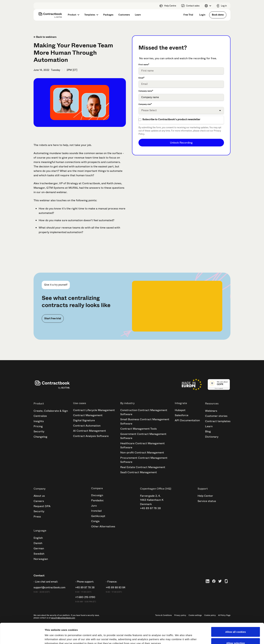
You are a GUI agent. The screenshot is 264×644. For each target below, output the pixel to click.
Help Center (205, 496)
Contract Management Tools (138, 429)
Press (37, 517)
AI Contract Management (90, 431)
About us (39, 496)
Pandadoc (97, 500)
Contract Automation (87, 426)
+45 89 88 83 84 (116, 588)
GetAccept (98, 516)
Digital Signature (84, 420)
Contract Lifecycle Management (94, 410)
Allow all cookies (236, 613)
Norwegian (41, 559)
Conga (95, 521)
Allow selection (235, 624)
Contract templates (218, 421)
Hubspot (180, 410)
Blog (208, 431)
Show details (179, 635)
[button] (208, 6)
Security (39, 431)
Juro (94, 506)
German (39, 548)
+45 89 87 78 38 (150, 508)
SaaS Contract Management (139, 472)
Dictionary (212, 437)
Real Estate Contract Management (143, 467)
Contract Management (88, 415)
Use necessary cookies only (236, 635)
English (38, 538)
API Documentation (187, 420)
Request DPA (42, 506)
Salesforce (182, 415)
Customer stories (216, 416)
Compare (97, 488)
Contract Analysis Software (91, 436)
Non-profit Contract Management (142, 453)
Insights (39, 421)
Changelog (40, 437)
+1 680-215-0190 (85, 597)
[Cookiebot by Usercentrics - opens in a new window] (22, 637)
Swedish (39, 554)
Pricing (38, 426)
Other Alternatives (103, 526)
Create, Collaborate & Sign (51, 411)
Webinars (211, 411)
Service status (207, 501)
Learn (209, 426)
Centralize (40, 416)
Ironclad (96, 511)
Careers (39, 501)
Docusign (97, 495)
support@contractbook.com (49, 588)
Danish (38, 543)
